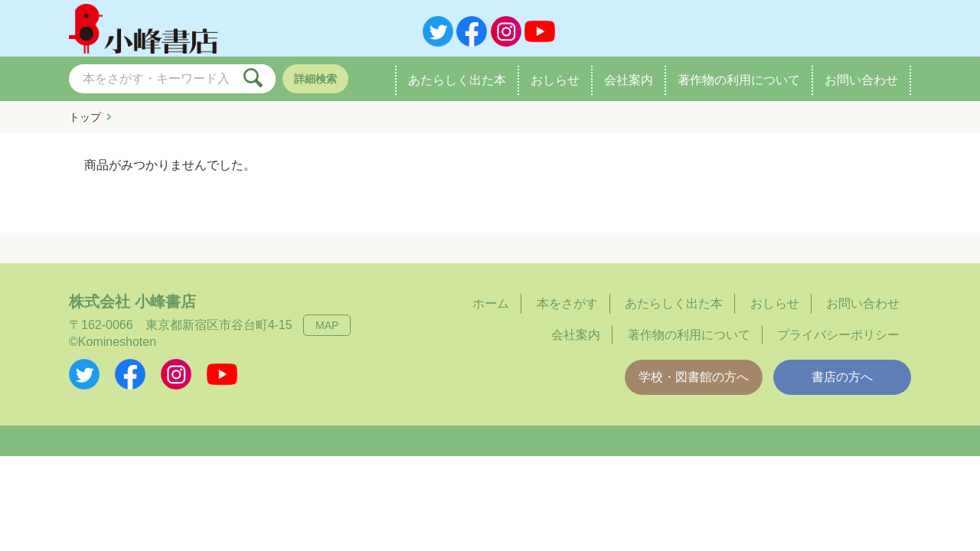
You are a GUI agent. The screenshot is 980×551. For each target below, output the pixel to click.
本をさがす (567, 303)
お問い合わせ (861, 80)
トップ (85, 117)
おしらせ (555, 80)
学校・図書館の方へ (694, 377)
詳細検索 (315, 79)
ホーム (491, 303)
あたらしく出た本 (457, 80)
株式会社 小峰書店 (132, 302)
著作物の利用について (739, 80)
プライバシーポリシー (838, 335)
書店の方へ (842, 377)
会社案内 (629, 80)
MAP (327, 325)
